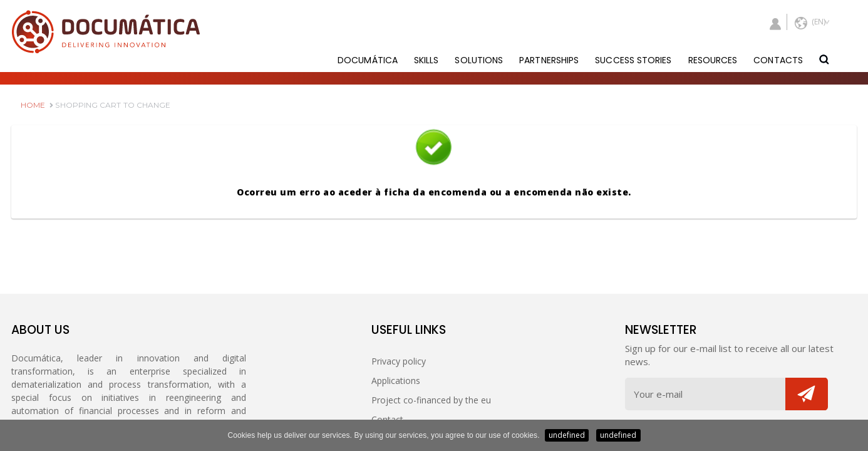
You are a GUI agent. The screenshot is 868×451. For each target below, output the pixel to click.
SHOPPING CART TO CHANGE (110, 105)
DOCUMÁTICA (368, 60)
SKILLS (426, 60)
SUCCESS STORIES (633, 60)
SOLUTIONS (479, 60)
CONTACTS (778, 60)
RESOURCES (713, 60)
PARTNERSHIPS (549, 60)
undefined (567, 435)
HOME (33, 105)
